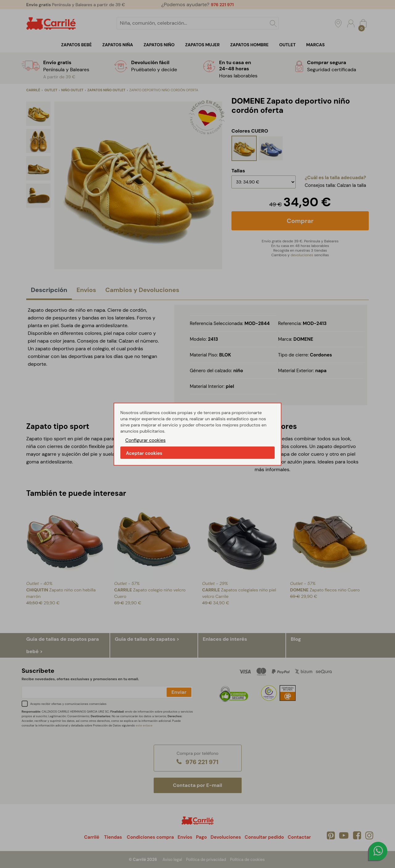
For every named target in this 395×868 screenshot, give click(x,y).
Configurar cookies (146, 440)
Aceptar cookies (144, 453)
